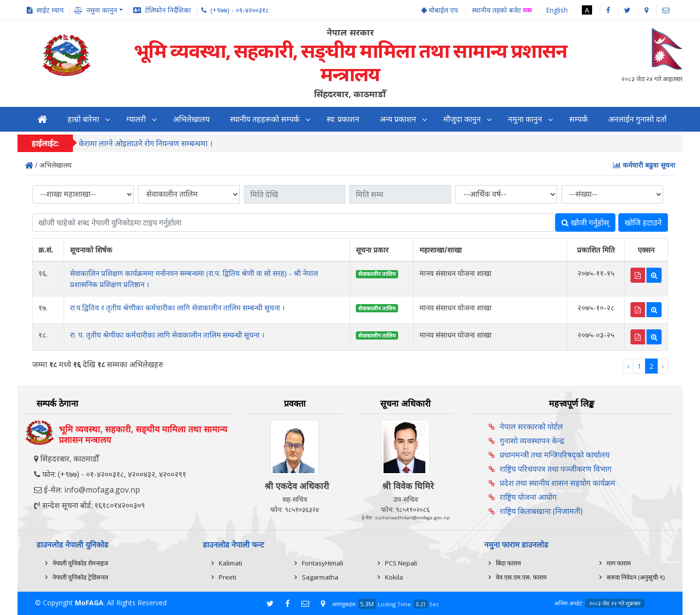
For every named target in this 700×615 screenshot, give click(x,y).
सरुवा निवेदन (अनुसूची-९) (636, 577)
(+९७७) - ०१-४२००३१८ (240, 10)
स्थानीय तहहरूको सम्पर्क (265, 119)
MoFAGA (89, 603)
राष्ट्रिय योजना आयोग (528, 497)
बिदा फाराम (508, 563)
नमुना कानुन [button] (102, 10)
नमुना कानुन (525, 119)
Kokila (394, 577)
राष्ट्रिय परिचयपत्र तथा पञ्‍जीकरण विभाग (556, 469)
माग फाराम (619, 563)
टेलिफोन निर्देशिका (168, 10)
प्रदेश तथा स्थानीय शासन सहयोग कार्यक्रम (558, 483)
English (557, 10)
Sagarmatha (320, 577)
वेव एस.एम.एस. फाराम (521, 577)
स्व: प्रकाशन (343, 119)
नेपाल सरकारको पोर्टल (531, 427)
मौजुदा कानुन (462, 119)
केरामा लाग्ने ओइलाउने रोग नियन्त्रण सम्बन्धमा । (146, 143)
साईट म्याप (50, 10)
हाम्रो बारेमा (83, 119)
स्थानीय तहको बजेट (502, 10)
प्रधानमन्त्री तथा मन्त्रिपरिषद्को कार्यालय (555, 455)
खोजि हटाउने (643, 222)
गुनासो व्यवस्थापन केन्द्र (532, 441)
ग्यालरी (136, 119)
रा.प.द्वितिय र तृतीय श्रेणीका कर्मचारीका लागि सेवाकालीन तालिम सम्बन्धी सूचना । (177, 307)
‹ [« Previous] (628, 366)
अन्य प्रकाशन (398, 119)
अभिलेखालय (191, 119)
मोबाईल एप (440, 10)
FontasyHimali (323, 563)
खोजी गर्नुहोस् (585, 222)
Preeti (227, 577)
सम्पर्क (578, 119)
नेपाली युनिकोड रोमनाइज (80, 563)
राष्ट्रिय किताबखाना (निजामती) (541, 511)
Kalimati (230, 563)
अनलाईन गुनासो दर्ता (637, 119)
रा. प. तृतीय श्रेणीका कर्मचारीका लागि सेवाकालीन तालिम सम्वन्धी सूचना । (167, 335)
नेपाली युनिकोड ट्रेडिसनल (80, 577)
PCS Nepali (401, 563)
